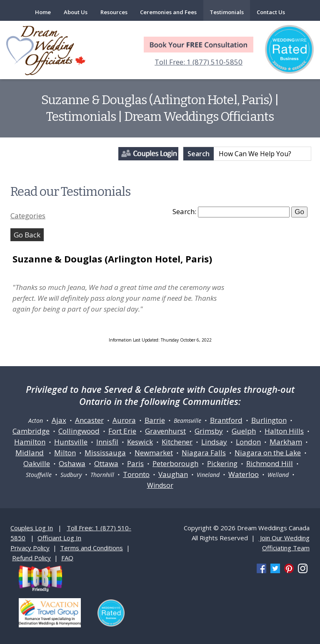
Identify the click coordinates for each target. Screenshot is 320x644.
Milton (65, 453)
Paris (135, 463)
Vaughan (173, 474)
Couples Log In (32, 528)
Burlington (269, 420)
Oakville (37, 463)
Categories (28, 216)
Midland (30, 453)
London (248, 442)
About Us (76, 12)
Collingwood (79, 431)
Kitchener (177, 442)
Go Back (27, 235)
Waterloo (244, 474)
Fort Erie (122, 431)
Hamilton (30, 442)
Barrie (155, 420)
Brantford (226, 420)
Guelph (244, 431)
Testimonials (227, 12)
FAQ (67, 558)
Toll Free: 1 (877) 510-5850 (199, 62)
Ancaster (89, 420)
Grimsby (209, 431)
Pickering (222, 463)
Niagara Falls (204, 453)
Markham (286, 442)
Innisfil (107, 442)
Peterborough (175, 463)
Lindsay (214, 442)
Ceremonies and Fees (168, 12)
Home (43, 12)
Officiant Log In (59, 538)
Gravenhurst (165, 431)
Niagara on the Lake (268, 453)
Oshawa (72, 463)
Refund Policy (31, 558)
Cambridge (31, 431)
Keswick (140, 442)
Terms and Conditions (91, 548)
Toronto (136, 474)
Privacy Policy (30, 548)
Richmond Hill (270, 463)
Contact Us (271, 12)
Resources (114, 12)
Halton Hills (284, 431)
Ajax (59, 420)
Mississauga (105, 453)
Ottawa (106, 463)
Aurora (124, 420)
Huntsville (71, 442)
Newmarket (154, 453)
